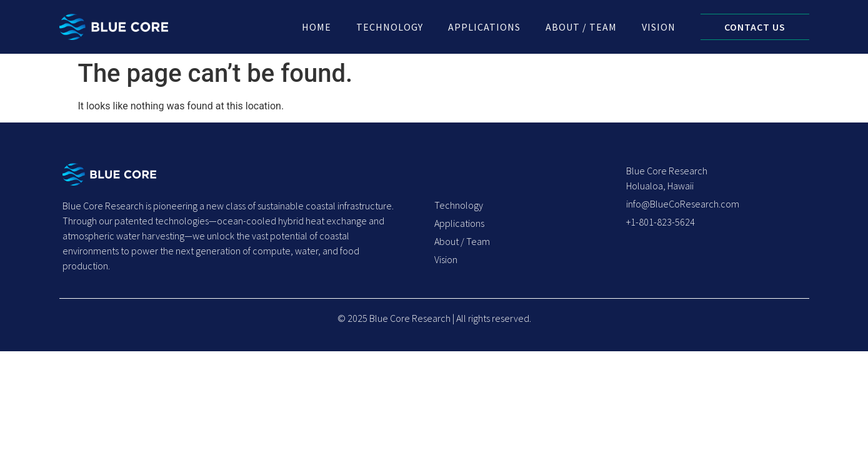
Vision (659, 27)
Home (317, 27)
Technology (390, 27)
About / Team (581, 27)
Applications (484, 27)
